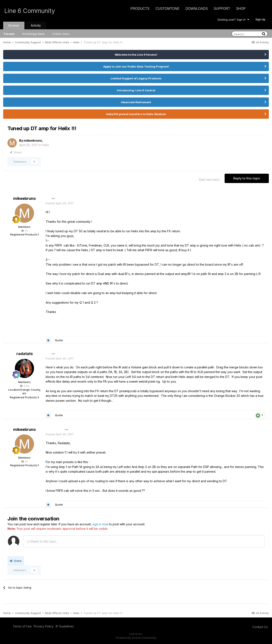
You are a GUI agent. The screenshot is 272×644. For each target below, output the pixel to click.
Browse (14, 25)
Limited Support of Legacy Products (136, 78)
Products (140, 9)
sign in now (100, 524)
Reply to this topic (247, 178)
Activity (36, 25)
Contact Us (260, 627)
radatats (25, 354)
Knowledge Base (33, 34)
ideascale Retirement (136, 102)
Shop (241, 9)
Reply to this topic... (43, 541)
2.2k (25, 386)
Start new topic (209, 180)
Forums (9, 34)
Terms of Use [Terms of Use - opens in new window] (22, 626)
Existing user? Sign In (233, 20)
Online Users (61, 34)
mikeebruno (33, 140)
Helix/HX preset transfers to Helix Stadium (136, 114)
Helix (46, 145)
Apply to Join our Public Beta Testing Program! (136, 66)
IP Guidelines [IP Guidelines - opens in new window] (65, 626)
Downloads (197, 9)
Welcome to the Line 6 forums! (136, 55)
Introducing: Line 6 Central (136, 90)
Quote (59, 340)
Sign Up (260, 19)
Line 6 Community (30, 11)
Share (16, 152)
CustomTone (167, 9)
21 (24, 231)
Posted (60, 203)
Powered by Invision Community (136, 638)
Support (222, 9)
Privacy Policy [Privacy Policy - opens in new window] (44, 626)
